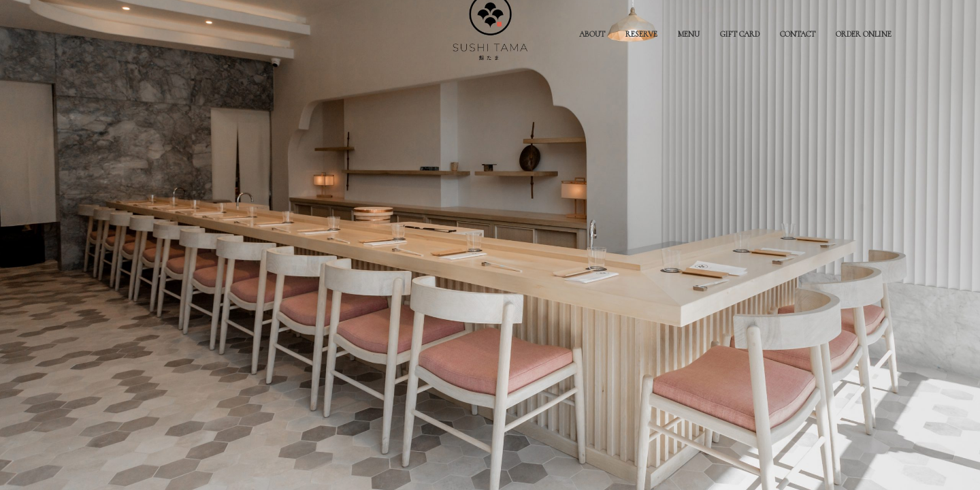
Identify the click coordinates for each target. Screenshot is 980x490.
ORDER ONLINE (864, 34)
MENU (689, 34)
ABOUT (592, 34)
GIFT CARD (740, 34)
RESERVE (641, 34)
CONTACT (798, 34)
